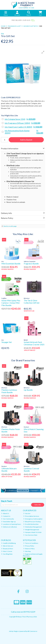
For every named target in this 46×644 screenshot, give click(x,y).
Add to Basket (26, 140)
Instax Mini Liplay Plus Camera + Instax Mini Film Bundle (11, 303)
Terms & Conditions (31, 543)
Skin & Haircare (7, 546)
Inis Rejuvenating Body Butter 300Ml (25, 132)
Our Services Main (30, 535)
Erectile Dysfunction (31, 524)
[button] (43, 52)
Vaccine (27, 513)
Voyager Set (7, 342)
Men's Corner (7, 551)
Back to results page (10, 226)
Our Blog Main (7, 554)
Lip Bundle (28, 390)
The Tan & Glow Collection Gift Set (32, 302)
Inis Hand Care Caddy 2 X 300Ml (23, 127)
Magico (16, 631)
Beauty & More (7, 549)
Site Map (27, 551)
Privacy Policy (29, 546)
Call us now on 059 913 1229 (23, 612)
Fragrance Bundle (31, 264)
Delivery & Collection (9, 527)
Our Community (8, 519)
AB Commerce (32, 631)
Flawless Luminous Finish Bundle (9, 391)
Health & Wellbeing (9, 543)
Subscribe (38, 505)
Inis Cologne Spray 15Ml (20, 119)
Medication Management (33, 527)
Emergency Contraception (33, 519)
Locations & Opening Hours (11, 524)
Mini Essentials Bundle (11, 264)
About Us (5, 513)
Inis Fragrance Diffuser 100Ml (22, 123)
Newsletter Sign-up (8, 522)
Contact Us (6, 516)
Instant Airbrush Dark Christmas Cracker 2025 (34, 343)
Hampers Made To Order (33, 532)
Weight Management (31, 530)
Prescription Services (31, 516)
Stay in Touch (7, 501)
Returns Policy (29, 549)
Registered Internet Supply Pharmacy (33, 555)
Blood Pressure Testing (32, 522)
